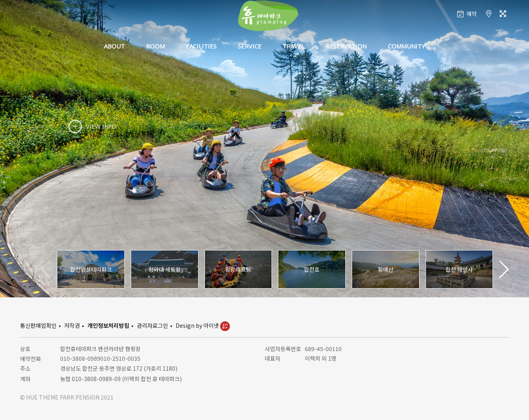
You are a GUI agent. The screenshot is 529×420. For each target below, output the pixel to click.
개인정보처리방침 (108, 325)
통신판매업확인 (38, 325)
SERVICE (250, 46)
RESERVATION (346, 46)
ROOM (155, 46)
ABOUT (114, 46)
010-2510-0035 (120, 358)
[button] (504, 269)
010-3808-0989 (80, 358)
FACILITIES (201, 46)
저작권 (72, 325)
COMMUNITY (406, 46)
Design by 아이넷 (203, 325)
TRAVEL (293, 46)
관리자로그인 (152, 325)
